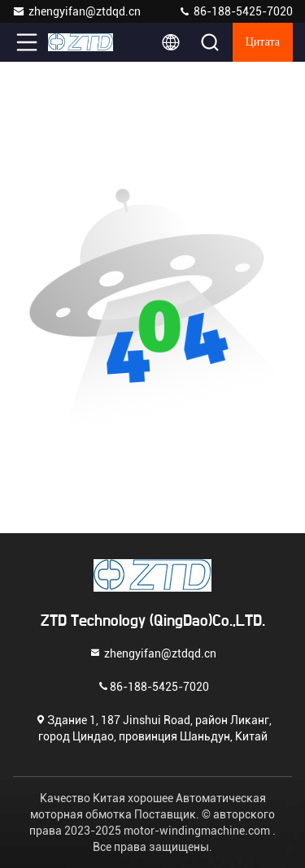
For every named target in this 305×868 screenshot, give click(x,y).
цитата (263, 42)
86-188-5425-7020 (235, 11)
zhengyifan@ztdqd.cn (76, 11)
